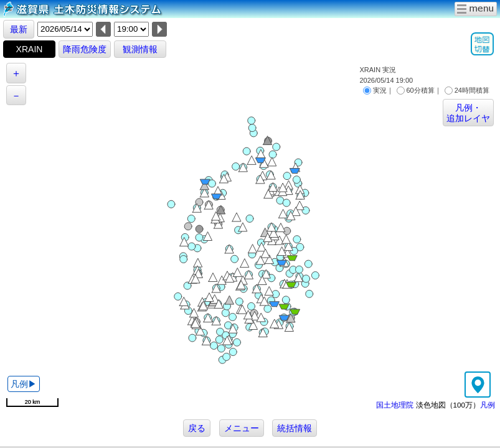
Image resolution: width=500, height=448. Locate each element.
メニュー (242, 428)
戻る (197, 428)
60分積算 (416, 90)
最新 (19, 29)
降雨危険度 (85, 49)
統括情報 (295, 428)
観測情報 (140, 49)
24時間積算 (467, 90)
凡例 (488, 405)
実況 (375, 90)
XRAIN (30, 49)
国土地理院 (395, 405)
